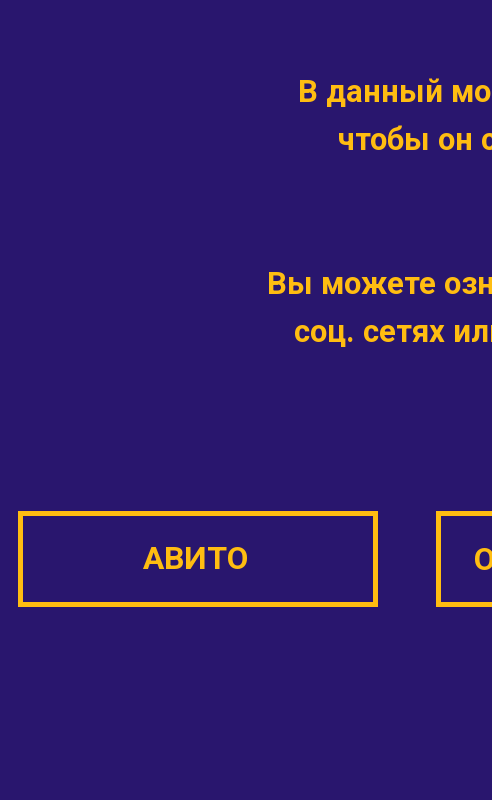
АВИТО (195, 558)
